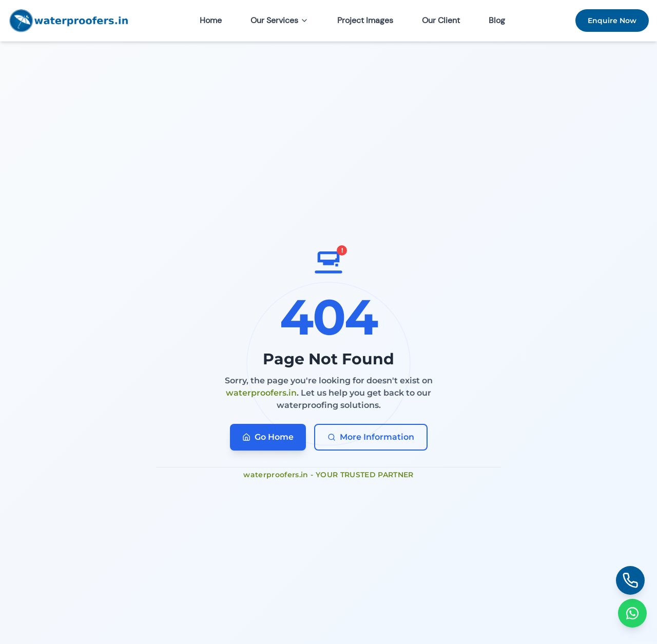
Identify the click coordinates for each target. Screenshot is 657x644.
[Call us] (630, 580)
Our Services (279, 20)
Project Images (365, 20)
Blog (497, 20)
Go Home (268, 437)
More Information (371, 437)
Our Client (441, 20)
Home (211, 20)
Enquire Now (612, 21)
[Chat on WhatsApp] (632, 613)
